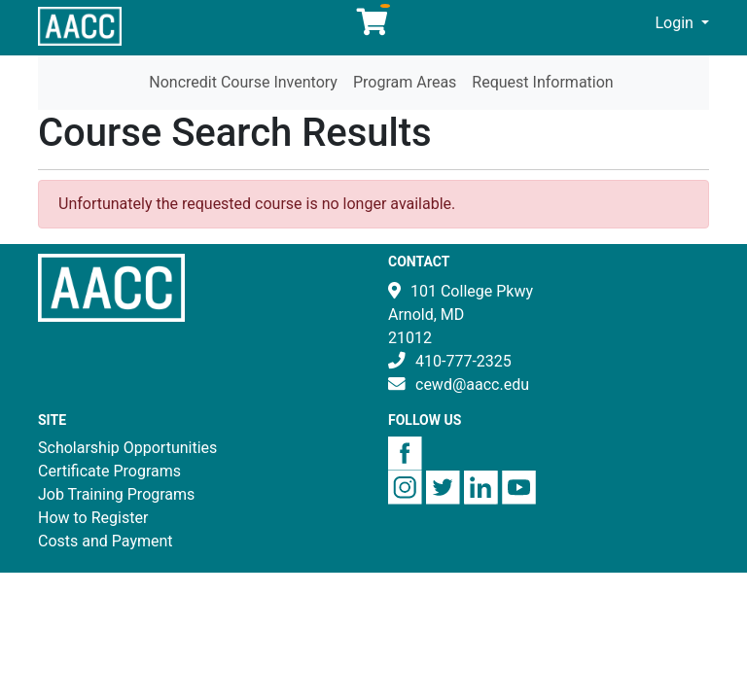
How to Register (93, 518)
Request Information (542, 82)
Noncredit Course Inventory (243, 82)
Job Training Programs (116, 494)
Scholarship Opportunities (127, 448)
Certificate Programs (109, 471)
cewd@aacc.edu (472, 385)
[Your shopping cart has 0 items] (373, 27)
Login (676, 23)
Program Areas (405, 82)
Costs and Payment (106, 541)
